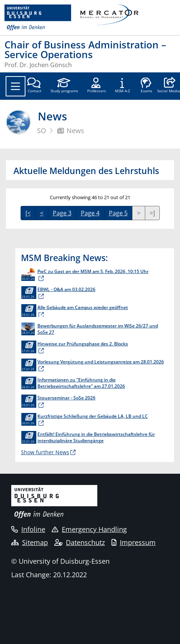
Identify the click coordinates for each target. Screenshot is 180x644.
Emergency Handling (89, 529)
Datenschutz (80, 542)
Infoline (28, 529)
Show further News (45, 452)
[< (28, 213)
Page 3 (62, 213)
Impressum (134, 542)
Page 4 (90, 213)
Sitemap (30, 542)
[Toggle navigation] (16, 86)
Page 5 (118, 213)
